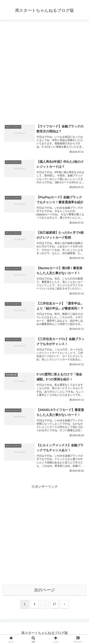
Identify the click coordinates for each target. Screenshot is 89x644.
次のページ (44, 590)
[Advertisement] (44, 72)
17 (55, 605)
